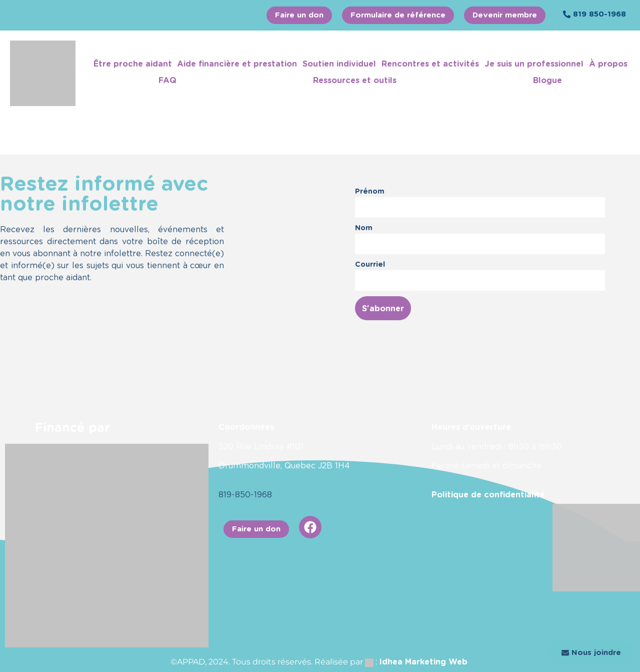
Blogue (547, 80)
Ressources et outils (355, 80)
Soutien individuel (339, 64)
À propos (608, 64)
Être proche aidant (133, 64)
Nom (364, 227)
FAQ (167, 80)
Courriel (370, 264)
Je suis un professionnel (534, 64)
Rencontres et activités (430, 64)
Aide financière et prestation (237, 64)
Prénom (370, 191)
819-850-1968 (245, 495)
